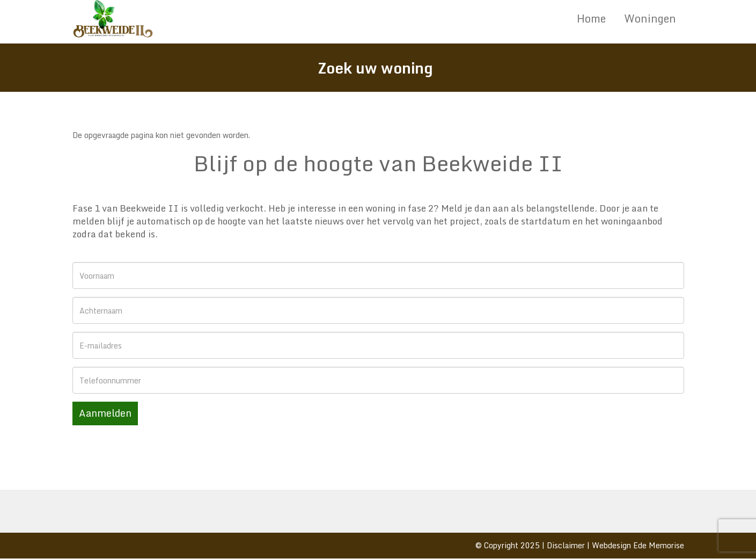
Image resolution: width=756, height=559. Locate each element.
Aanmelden (105, 413)
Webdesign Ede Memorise (638, 545)
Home (591, 19)
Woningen (650, 19)
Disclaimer (566, 545)
